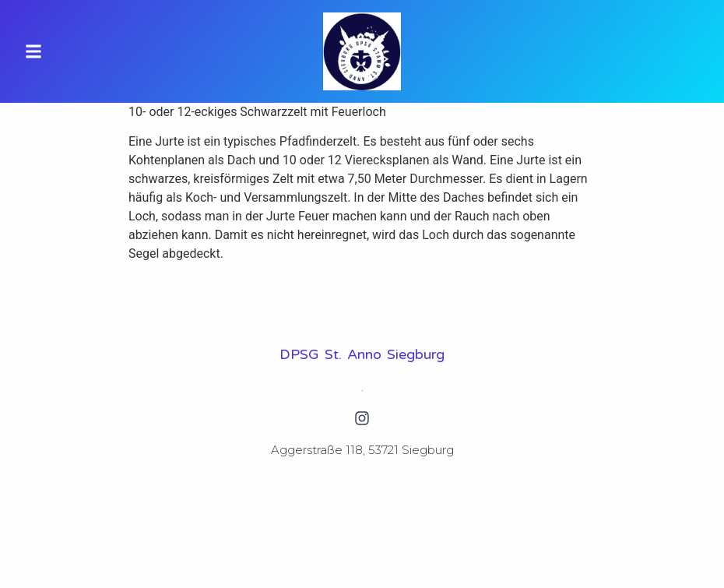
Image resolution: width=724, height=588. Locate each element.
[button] (33, 51)
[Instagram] (362, 418)
